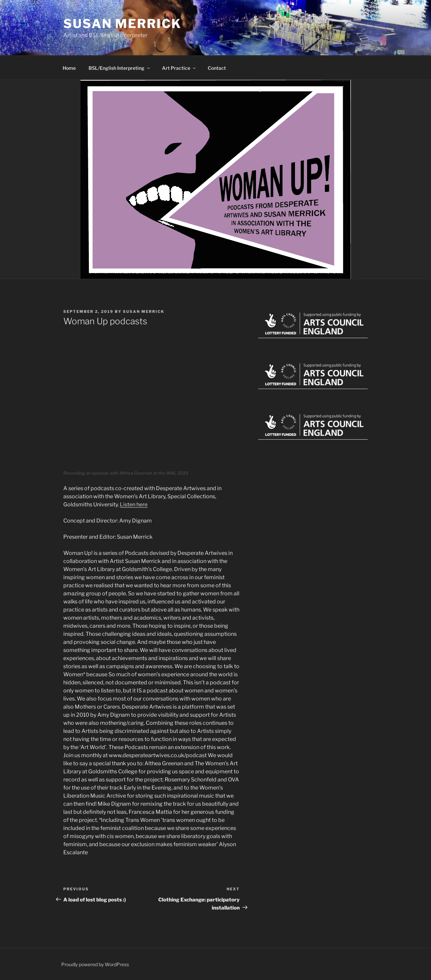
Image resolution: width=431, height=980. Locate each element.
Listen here (134, 504)
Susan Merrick (122, 24)
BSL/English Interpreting (120, 68)
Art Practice (179, 68)
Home (69, 68)
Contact (217, 68)
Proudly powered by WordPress (95, 964)
